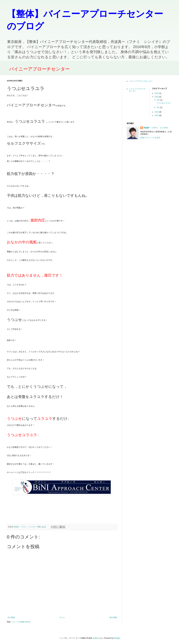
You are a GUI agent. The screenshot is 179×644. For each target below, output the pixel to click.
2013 (157, 115)
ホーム (62, 617)
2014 (157, 112)
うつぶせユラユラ (164, 103)
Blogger (117, 638)
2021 (157, 93)
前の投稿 (113, 617)
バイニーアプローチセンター (39, 69)
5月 (158, 107)
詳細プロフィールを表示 (150, 138)
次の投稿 (11, 617)
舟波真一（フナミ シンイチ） (156, 128)
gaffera (96, 638)
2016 (157, 97)
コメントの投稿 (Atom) (21, 622)
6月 (158, 100)
